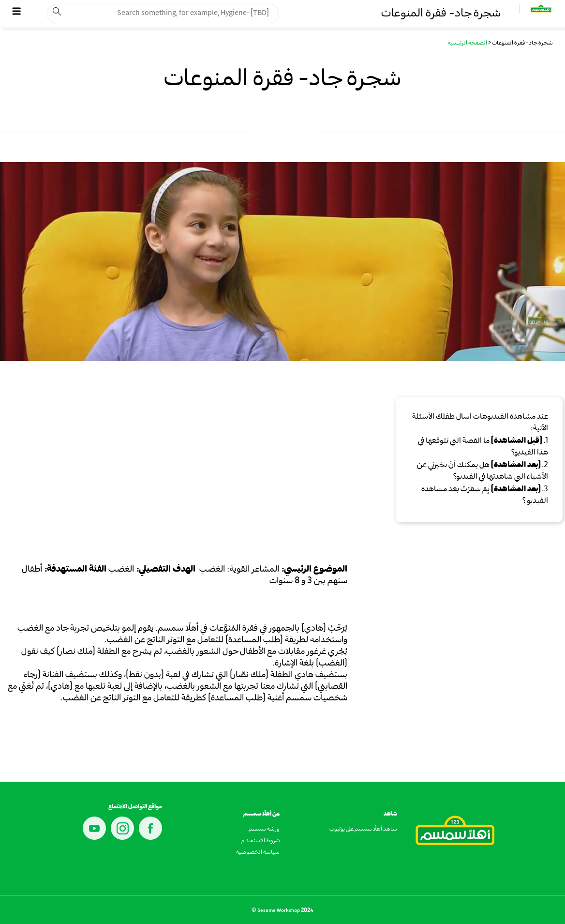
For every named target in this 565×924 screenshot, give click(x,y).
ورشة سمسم (264, 830)
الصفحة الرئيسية (468, 44)
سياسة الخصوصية (258, 853)
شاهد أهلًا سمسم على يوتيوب (363, 830)
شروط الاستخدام (260, 841)
